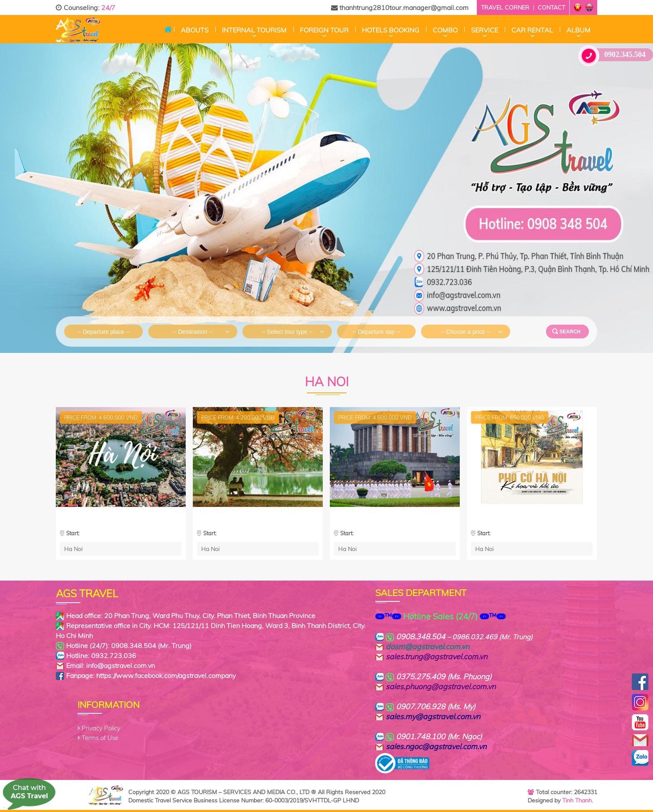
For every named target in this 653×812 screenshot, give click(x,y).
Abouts (195, 30)
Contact (551, 7)
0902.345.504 (615, 55)
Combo (445, 30)
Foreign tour (324, 30)
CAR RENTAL (532, 30)
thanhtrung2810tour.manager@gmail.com (400, 7)
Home (168, 29)
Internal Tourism (254, 30)
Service (485, 30)
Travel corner (505, 7)
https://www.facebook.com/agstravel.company (166, 675)
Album (578, 30)
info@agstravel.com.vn (121, 665)
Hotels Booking (391, 30)
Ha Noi (73, 549)
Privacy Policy (101, 728)
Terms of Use (100, 738)
